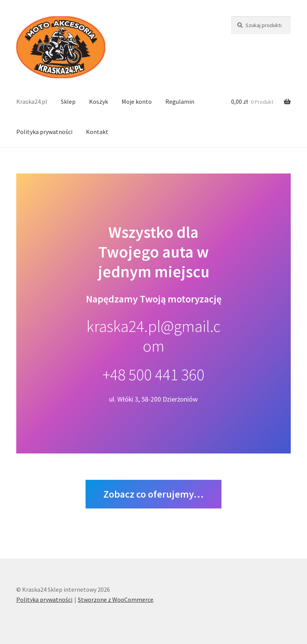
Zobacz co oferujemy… (153, 494)
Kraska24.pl (32, 101)
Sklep (68, 101)
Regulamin (180, 101)
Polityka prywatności (44, 132)
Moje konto (137, 101)
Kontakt (97, 132)
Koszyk (99, 101)
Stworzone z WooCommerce (116, 599)
